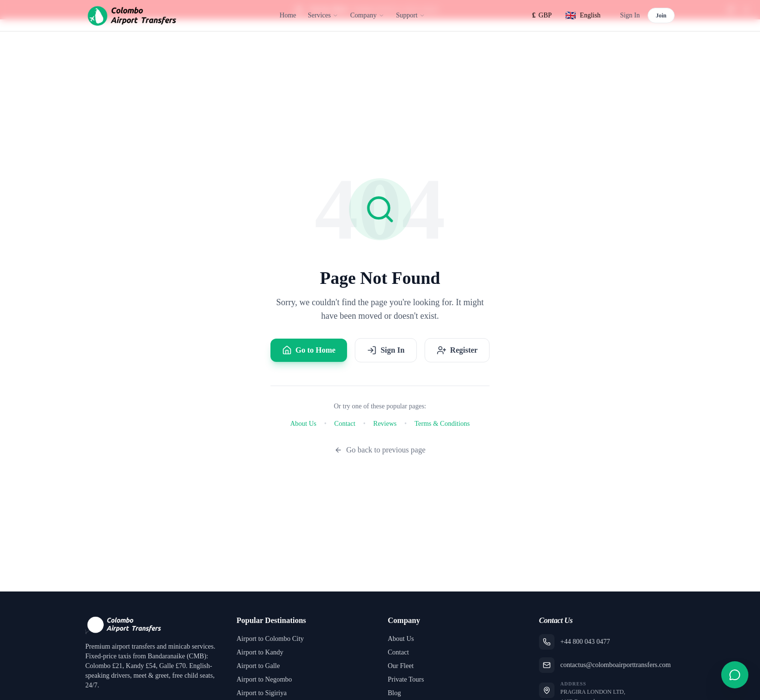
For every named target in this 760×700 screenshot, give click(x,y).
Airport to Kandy (260, 652)
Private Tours (406, 679)
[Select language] (583, 16)
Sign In (630, 15)
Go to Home (309, 350)
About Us (303, 424)
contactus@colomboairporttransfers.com (616, 665)
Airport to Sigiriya (261, 693)
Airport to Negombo (264, 679)
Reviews (385, 424)
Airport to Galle (258, 666)
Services (323, 15)
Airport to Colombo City (270, 639)
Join (661, 16)
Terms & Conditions (442, 424)
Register (457, 350)
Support (411, 15)
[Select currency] (542, 16)
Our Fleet (401, 666)
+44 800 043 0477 (585, 642)
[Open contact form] (735, 675)
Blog (394, 693)
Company (367, 15)
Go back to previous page (380, 450)
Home (288, 15)
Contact (345, 424)
